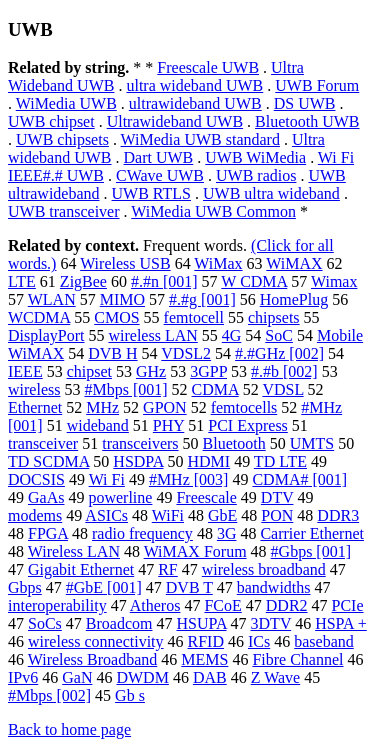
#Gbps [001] (311, 551)
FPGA (48, 533)
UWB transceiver (64, 211)
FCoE (222, 605)
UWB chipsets (62, 139)
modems (35, 515)
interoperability (57, 605)
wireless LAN (152, 335)
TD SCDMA (48, 461)
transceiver (43, 443)
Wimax (334, 281)
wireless (34, 389)
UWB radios (256, 175)
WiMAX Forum (195, 551)
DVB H (112, 353)
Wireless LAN (74, 551)
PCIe (348, 605)
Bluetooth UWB (307, 121)
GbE (222, 515)
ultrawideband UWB (195, 103)
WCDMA (39, 317)
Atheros (155, 605)
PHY (168, 425)
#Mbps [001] (125, 389)
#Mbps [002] (49, 695)
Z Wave (276, 677)
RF (168, 569)
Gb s (130, 695)
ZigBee (83, 281)
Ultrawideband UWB (175, 121)
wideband (98, 425)
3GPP (208, 371)
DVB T (189, 587)
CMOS (116, 317)
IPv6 (23, 677)
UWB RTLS (151, 193)
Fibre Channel (297, 659)
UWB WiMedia (255, 157)
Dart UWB (159, 157)
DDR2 (287, 605)
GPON (165, 407)
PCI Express (248, 425)
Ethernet (35, 407)
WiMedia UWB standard (200, 139)
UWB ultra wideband (271, 193)
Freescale (206, 497)
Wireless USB (125, 263)
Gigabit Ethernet (81, 569)
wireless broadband (264, 569)
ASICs (106, 515)
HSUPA (201, 623)
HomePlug (294, 299)
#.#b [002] (284, 371)
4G (232, 335)
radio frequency (142, 533)
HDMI (208, 461)
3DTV (271, 623)
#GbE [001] (104, 587)
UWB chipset (51, 121)
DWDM (142, 677)
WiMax (218, 263)
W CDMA (254, 281)
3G (227, 533)
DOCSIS (36, 479)
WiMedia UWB (66, 103)
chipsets (274, 317)
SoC (279, 335)
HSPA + (341, 623)
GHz (151, 371)
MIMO (122, 299)
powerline (120, 497)
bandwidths (274, 587)
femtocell (194, 317)
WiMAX (294, 263)
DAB (210, 677)
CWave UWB (160, 175)
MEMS (204, 659)
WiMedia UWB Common (213, 211)
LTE (22, 281)
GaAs (46, 497)
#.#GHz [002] (279, 353)
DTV (277, 497)
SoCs (45, 623)
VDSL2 (186, 353)
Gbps (25, 587)
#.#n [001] (164, 281)
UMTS (312, 443)
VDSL (282, 389)
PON (277, 515)
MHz (102, 407)
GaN (77, 677)
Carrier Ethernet (312, 533)
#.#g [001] (202, 299)
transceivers (140, 443)
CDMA (215, 389)
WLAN (52, 299)
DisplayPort (46, 335)
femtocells (244, 407)
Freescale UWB (208, 67)
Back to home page (69, 729)
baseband (324, 641)
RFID (206, 641)
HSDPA (138, 461)
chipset (89, 371)
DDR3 (338, 515)
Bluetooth (234, 443)
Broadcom (119, 623)
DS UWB (305, 103)
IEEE (25, 371)
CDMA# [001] (299, 479)
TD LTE (280, 461)
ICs (259, 641)
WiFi (168, 515)
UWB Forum (317, 85)
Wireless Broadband (93, 659)
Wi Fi (107, 479)
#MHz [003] (189, 479)
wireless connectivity (96, 641)
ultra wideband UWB (194, 85)
